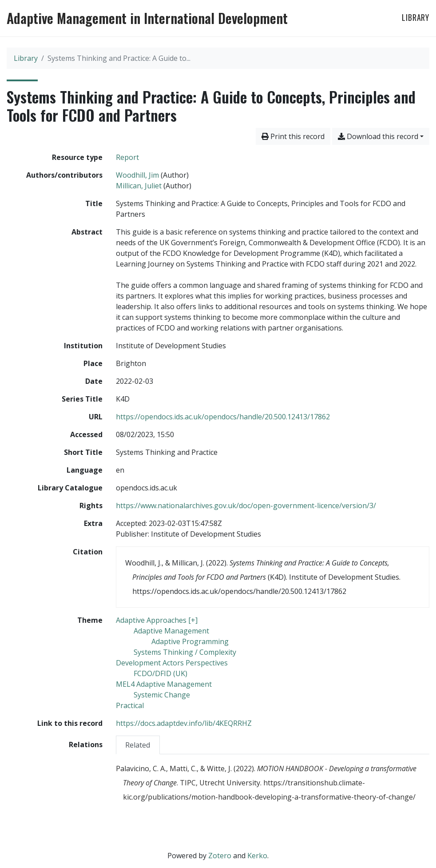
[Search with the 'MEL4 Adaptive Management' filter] (164, 684)
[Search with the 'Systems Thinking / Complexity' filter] (185, 652)
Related (138, 745)
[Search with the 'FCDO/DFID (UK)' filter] (161, 673)
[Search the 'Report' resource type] (127, 157)
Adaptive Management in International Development (147, 18)
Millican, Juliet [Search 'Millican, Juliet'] (139, 186)
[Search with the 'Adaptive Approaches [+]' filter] (157, 620)
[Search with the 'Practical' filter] (130, 705)
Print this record (293, 136)
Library (416, 17)
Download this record (378, 136)
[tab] (138, 745)
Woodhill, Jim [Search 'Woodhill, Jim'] (137, 175)
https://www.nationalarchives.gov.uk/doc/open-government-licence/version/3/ (246, 506)
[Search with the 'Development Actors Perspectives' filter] (172, 663)
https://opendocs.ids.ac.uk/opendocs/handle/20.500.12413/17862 (223, 417)
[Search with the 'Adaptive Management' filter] (171, 631)
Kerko (257, 856)
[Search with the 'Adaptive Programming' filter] (190, 641)
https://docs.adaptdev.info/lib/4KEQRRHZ (184, 723)
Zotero (220, 856)
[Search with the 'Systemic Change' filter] (162, 695)
